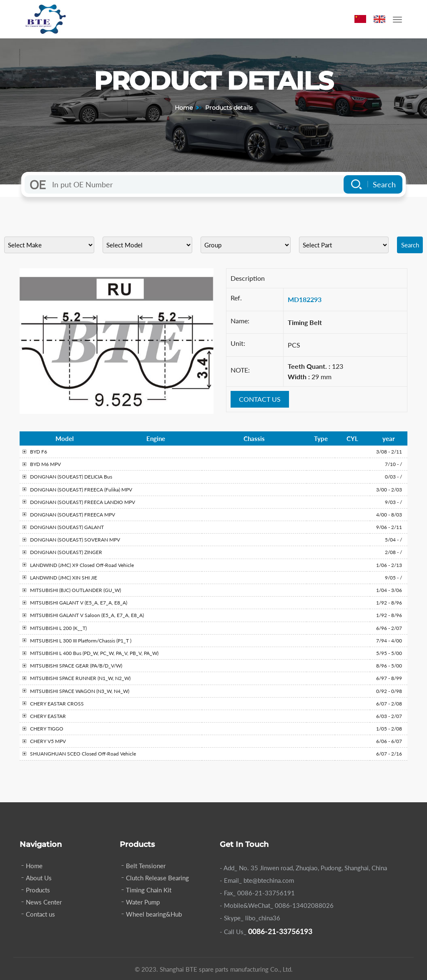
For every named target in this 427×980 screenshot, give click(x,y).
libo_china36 (263, 918)
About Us (39, 878)
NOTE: (240, 370)
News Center (44, 902)
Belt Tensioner (146, 866)
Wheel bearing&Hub (154, 914)
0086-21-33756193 (280, 931)
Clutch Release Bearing (157, 878)
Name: (240, 321)
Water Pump (143, 902)
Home (184, 108)
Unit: (238, 343)
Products (38, 890)
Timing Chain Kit (149, 890)
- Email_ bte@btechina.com (257, 880)
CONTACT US (260, 399)
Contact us (40, 914)
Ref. (236, 298)
